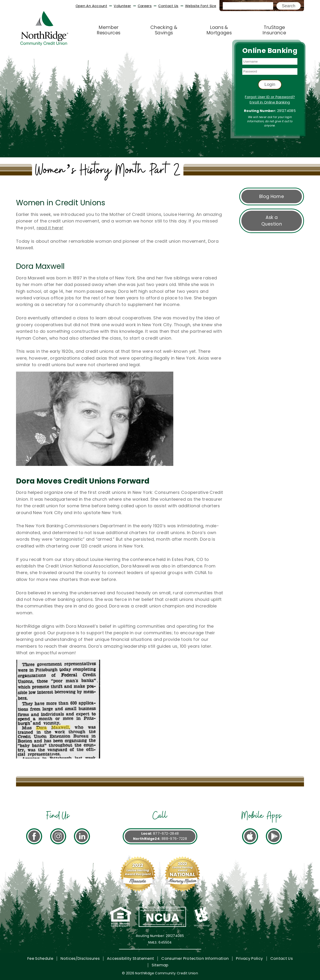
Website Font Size (201, 6)
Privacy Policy (249, 958)
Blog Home (272, 196)
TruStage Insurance (274, 30)
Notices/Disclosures (80, 958)
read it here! (50, 228)
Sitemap (160, 965)
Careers (145, 6)
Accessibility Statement (130, 958)
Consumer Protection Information (195, 958)
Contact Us (168, 6)
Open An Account (91, 6)
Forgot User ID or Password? (270, 97)
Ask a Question (272, 221)
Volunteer (122, 6)
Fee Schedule (40, 958)
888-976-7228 (174, 839)
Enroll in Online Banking (270, 102)
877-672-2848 (166, 833)
